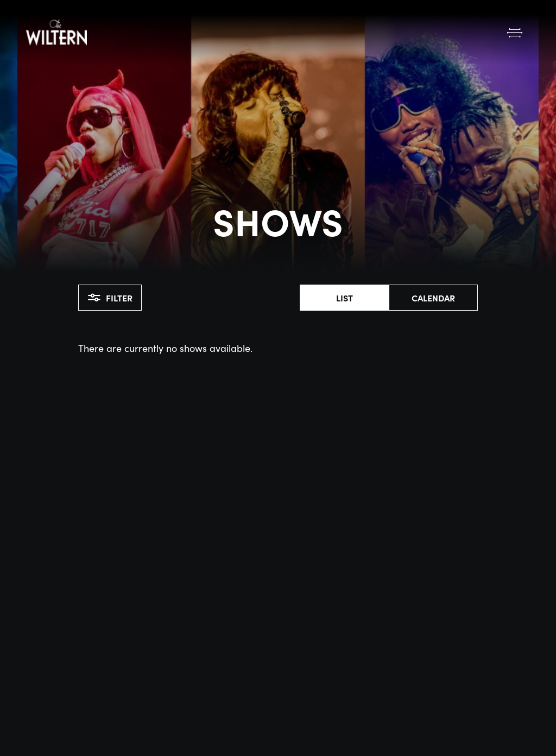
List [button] (345, 298)
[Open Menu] (515, 33)
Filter (110, 298)
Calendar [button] (433, 298)
